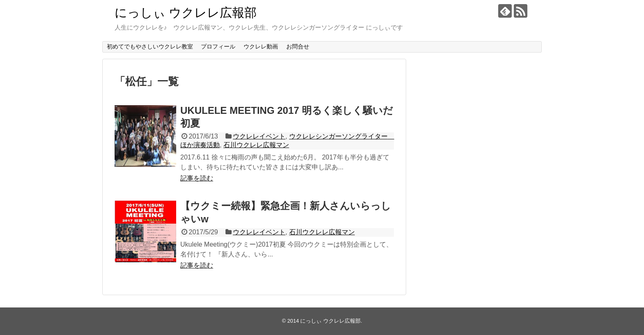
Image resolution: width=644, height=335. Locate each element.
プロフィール (218, 46)
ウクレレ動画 (261, 46)
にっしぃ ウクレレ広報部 (186, 13)
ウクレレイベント (259, 136)
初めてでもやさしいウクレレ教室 (150, 46)
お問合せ (298, 46)
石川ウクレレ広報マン (256, 145)
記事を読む (197, 178)
